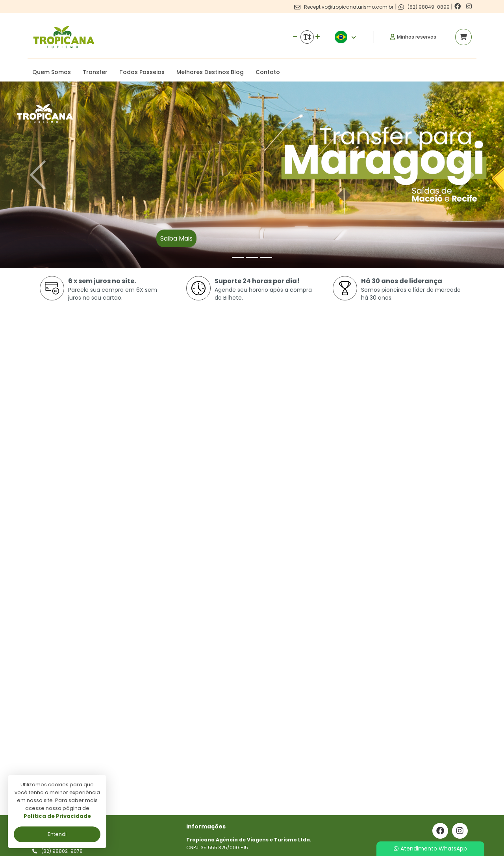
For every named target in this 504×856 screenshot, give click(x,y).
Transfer (95, 72)
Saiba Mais (176, 238)
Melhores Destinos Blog (210, 72)
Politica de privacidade (218, 769)
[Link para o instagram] (469, 6)
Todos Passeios (142, 72)
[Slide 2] (252, 257)
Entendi (57, 834)
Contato (268, 72)
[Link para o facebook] (458, 6)
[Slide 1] (238, 257)
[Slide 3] (266, 257)
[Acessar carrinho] (463, 37)
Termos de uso (208, 781)
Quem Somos (52, 72)
